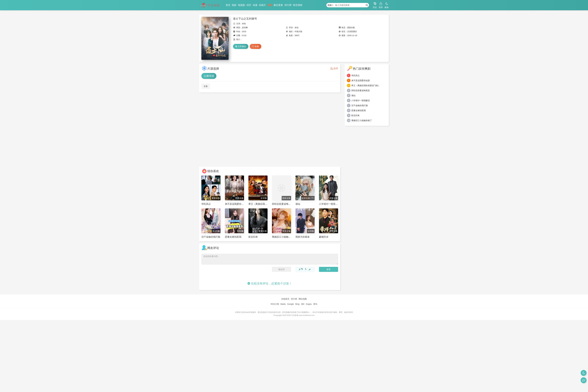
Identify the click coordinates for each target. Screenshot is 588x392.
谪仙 (353, 95)
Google (291, 304)
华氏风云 (355, 75)
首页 (228, 5)
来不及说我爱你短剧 (361, 80)
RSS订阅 (275, 304)
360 (303, 304)
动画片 (262, 5)
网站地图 (303, 299)
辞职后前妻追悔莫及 (361, 90)
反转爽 (245, 28)
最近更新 (278, 5)
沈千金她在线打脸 (360, 105)
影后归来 (355, 115)
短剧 (270, 5)
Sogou (309, 304)
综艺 (249, 5)
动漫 (255, 5)
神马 (315, 304)
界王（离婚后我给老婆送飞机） (366, 85)
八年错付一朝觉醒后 (361, 100)
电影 (234, 5)
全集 (206, 86)
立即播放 (241, 46)
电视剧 (242, 5)
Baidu (283, 304)
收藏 (255, 46)
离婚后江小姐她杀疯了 (362, 120)
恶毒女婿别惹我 (359, 110)
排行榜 (288, 5)
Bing (297, 304)
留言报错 (298, 5)
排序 (334, 69)
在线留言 (285, 299)
